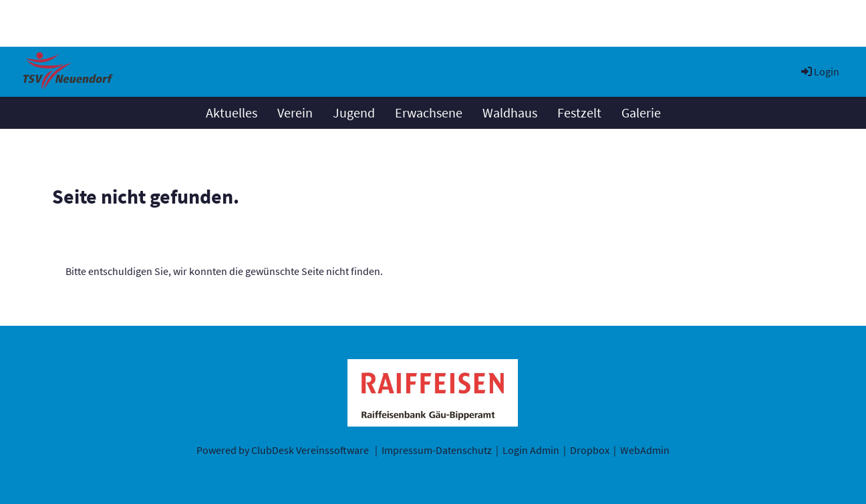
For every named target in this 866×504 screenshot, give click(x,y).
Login (819, 71)
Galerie (641, 112)
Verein (295, 112)
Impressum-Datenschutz (437, 450)
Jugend (354, 112)
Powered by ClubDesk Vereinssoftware (283, 450)
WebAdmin (645, 450)
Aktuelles (232, 112)
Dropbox (590, 450)
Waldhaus (510, 112)
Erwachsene (429, 112)
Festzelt (579, 112)
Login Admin (531, 450)
